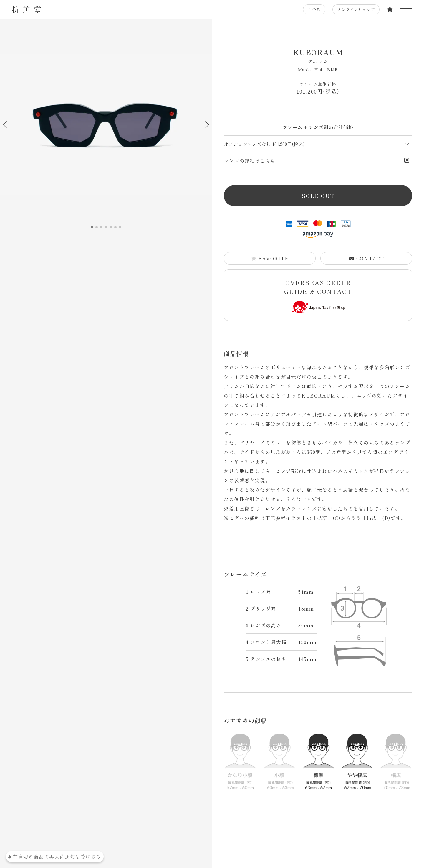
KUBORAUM (318, 56)
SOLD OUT (318, 196)
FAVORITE (270, 258)
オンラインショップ (356, 9)
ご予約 (314, 9)
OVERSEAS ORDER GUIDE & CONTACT (318, 296)
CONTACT (367, 258)
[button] (207, 125)
